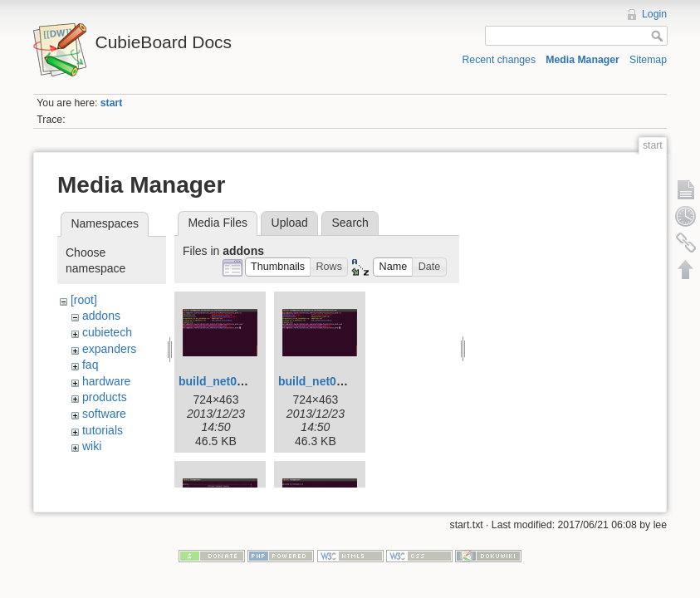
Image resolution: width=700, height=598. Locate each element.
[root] (84, 300)
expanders (109, 349)
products (105, 397)
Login (654, 14)
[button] (278, 267)
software (104, 414)
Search (350, 223)
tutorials (103, 430)
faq (90, 365)
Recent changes (499, 60)
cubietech (107, 332)
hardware (106, 381)
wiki (92, 446)
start (112, 103)
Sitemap (648, 60)
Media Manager (583, 60)
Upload (290, 223)
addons (101, 316)
